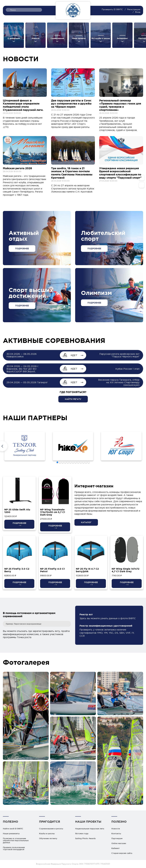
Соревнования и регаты (51, 829)
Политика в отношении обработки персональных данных (16, 840)
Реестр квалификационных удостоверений (106, 626)
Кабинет (116, 848)
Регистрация (134, 9)
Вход (138, 12)
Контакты (116, 833)
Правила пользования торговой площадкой (14, 848)
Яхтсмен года (82, 833)
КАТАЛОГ (86, 522)
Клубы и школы (47, 833)
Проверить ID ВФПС (112, 9)
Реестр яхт (86, 614)
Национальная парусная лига (90, 829)
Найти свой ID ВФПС (13, 829)
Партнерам (117, 838)
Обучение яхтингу (48, 838)
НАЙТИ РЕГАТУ (73, 399)
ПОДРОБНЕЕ (22, 249)
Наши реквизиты (11, 833)
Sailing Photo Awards (85, 838)
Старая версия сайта (122, 853)
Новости (116, 829)
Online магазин (119, 843)
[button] (57, 462)
